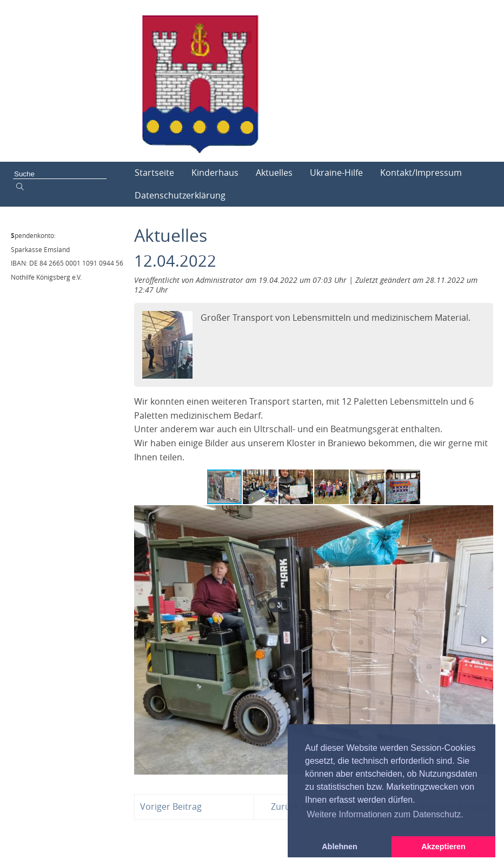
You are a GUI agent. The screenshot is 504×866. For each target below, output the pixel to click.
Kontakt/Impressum (421, 173)
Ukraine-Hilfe (336, 173)
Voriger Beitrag (171, 806)
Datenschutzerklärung (180, 195)
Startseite (154, 173)
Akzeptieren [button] (443, 847)
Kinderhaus (215, 173)
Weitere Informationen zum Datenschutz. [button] (385, 814)
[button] (261, 487)
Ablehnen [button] (340, 847)
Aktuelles (274, 173)
